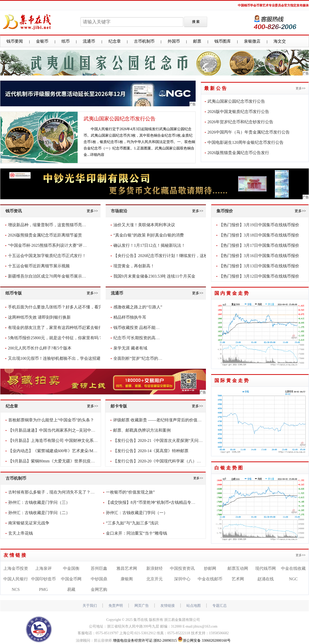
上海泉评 (43, 568)
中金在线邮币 (210, 579)
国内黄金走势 (232, 293)
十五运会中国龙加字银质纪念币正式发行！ (47, 256)
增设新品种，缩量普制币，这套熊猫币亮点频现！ (53, 225)
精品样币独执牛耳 (130, 317)
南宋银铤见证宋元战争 (29, 523)
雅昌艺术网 (127, 568)
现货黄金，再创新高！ (134, 266)
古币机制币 (144, 41)
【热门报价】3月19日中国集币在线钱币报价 (259, 225)
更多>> (301, 88)
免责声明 (116, 606)
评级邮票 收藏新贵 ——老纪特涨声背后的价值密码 (159, 420)
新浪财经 (154, 568)
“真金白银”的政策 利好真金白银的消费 (149, 235)
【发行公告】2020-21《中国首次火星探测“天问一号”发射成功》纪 (173, 441)
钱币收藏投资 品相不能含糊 (139, 328)
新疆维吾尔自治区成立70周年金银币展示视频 (49, 276)
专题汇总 (220, 606)
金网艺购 (99, 589)
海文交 (280, 41)
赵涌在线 (266, 579)
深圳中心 (182, 579)
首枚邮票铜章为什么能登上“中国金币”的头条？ (51, 420)
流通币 (89, 41)
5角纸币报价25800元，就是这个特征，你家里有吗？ (55, 338)
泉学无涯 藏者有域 (130, 348)
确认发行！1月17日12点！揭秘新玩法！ (149, 245)
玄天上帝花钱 (21, 533)
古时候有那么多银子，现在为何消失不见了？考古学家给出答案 (66, 492)
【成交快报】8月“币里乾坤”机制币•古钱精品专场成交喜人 (159, 502)
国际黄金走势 (232, 381)
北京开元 (154, 579)
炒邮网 (210, 568)
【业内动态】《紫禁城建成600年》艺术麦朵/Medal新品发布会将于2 (70, 451)
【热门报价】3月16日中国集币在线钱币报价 (259, 256)
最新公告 (216, 88)
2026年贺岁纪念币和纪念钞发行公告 (240, 122)
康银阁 (127, 579)
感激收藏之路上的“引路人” (138, 307)
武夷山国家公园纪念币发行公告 (120, 119)
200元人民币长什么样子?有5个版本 (40, 348)
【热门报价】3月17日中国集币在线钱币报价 (259, 245)
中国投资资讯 (182, 568)
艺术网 (238, 579)
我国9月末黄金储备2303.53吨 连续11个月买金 (154, 276)
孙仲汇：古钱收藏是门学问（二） (39, 513)
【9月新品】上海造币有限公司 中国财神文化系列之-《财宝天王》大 (70, 441)
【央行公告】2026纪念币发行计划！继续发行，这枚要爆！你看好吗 (175, 256)
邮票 (197, 41)
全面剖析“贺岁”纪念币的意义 (140, 358)
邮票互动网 (238, 568)
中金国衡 (71, 568)
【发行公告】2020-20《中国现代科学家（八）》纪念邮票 (165, 461)
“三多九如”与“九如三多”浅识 (132, 523)
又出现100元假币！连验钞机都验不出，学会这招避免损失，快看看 (69, 358)
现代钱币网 (266, 568)
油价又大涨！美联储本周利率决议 (144, 225)
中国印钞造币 (43, 579)
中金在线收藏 (293, 568)
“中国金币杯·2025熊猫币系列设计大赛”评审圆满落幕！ (58, 245)
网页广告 (142, 606)
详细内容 (97, 155)
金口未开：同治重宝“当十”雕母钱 (137, 533)
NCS (16, 589)
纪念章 (115, 41)
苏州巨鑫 (99, 568)
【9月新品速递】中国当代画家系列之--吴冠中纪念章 (56, 430)
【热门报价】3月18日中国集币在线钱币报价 (259, 235)
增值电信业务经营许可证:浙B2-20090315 (145, 641)
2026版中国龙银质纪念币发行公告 (238, 112)
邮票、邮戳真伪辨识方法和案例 (142, 430)
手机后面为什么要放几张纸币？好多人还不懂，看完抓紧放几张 (66, 307)
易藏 (71, 589)
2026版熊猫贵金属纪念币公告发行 (238, 153)
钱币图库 (223, 41)
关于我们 (90, 606)
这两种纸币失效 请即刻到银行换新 (39, 317)
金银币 (42, 41)
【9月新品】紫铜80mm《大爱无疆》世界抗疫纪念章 (56, 461)
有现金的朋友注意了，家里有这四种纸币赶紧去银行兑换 (59, 328)
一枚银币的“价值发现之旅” (130, 492)
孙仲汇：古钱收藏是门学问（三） (39, 502)
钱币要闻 (15, 41)
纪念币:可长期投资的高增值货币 (143, 338)
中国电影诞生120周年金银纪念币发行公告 (246, 142)
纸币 (66, 41)
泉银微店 (252, 41)
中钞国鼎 (99, 579)
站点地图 (194, 606)
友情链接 (15, 555)
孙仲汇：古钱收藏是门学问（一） (137, 513)
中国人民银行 (16, 579)
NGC (293, 579)
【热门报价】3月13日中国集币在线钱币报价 (259, 266)
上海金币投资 (16, 568)
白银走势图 (229, 468)
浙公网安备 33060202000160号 (204, 641)
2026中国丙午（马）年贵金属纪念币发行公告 (249, 132)
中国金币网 (71, 579)
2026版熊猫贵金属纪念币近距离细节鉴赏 (45, 235)
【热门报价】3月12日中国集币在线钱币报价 (259, 276)
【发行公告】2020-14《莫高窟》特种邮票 (151, 451)
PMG (44, 589)
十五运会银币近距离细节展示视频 (39, 266)
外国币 (174, 41)
